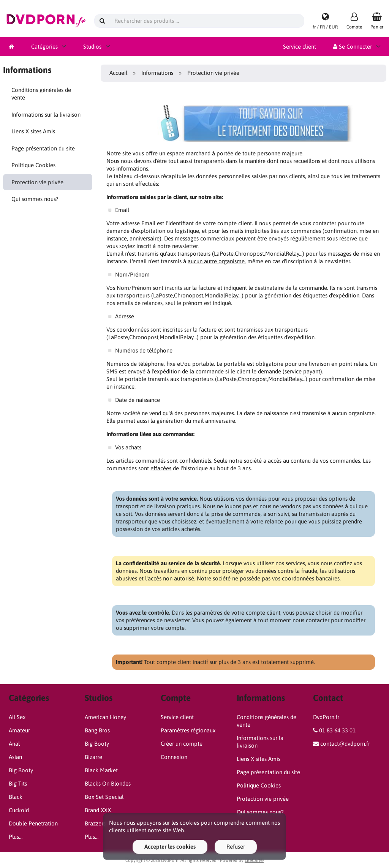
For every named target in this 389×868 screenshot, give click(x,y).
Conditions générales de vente (41, 94)
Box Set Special (104, 797)
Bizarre (93, 757)
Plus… (16, 837)
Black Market (101, 770)
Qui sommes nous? (35, 199)
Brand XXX (98, 810)
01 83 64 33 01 (337, 730)
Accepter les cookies (170, 847)
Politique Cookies (33, 165)
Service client (300, 47)
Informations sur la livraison (46, 115)
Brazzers (95, 823)
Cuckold (19, 810)
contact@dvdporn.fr (345, 744)
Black (16, 797)
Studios (92, 47)
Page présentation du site (43, 148)
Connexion (174, 757)
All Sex (17, 717)
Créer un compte (182, 744)
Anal (14, 744)
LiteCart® (254, 860)
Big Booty (21, 770)
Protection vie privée (37, 182)
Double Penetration (33, 823)
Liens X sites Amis (33, 131)
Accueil (118, 73)
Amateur (19, 730)
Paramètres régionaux (188, 730)
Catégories (44, 47)
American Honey (105, 717)
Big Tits (18, 783)
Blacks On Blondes (108, 783)
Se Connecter (353, 47)
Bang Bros (97, 730)
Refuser (236, 847)
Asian (15, 757)
